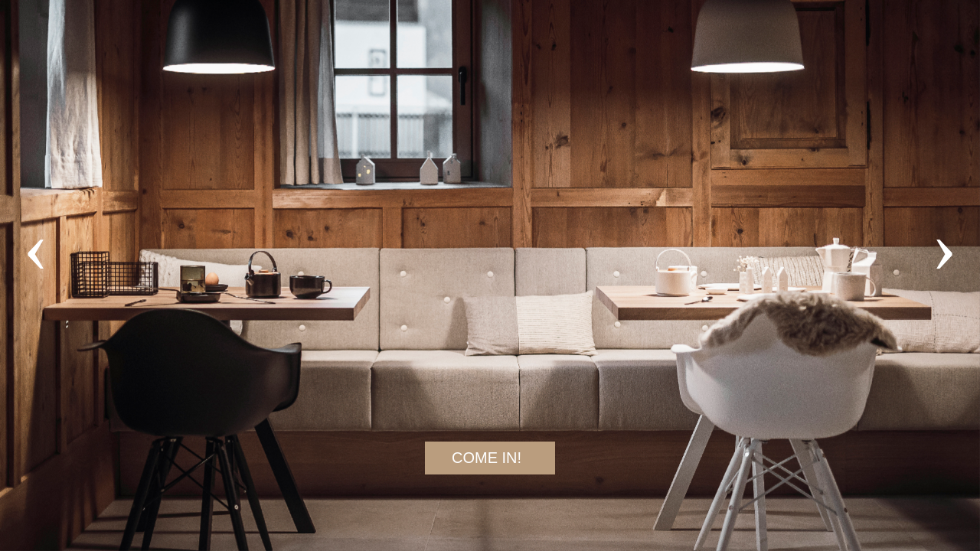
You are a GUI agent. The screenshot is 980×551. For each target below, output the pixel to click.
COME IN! (487, 458)
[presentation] (26, 246)
